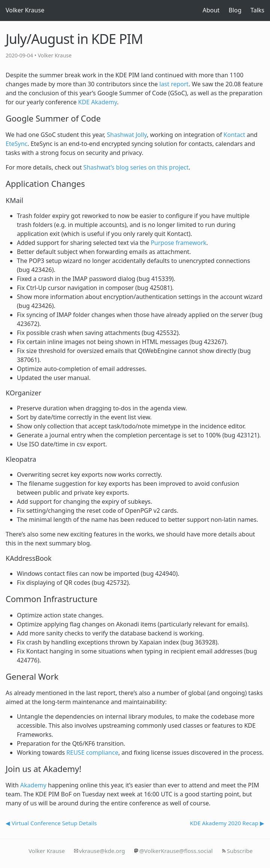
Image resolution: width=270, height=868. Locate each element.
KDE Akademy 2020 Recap (224, 823)
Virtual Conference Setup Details (54, 823)
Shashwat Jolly (127, 135)
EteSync (16, 144)
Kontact (234, 135)
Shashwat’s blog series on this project (136, 167)
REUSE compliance (92, 752)
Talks (257, 10)
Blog (235, 10)
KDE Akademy (97, 102)
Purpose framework (178, 243)
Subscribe (240, 851)
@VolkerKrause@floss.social (176, 851)
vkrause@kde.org (102, 851)
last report (174, 84)
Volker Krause (25, 10)
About (211, 10)
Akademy (33, 785)
